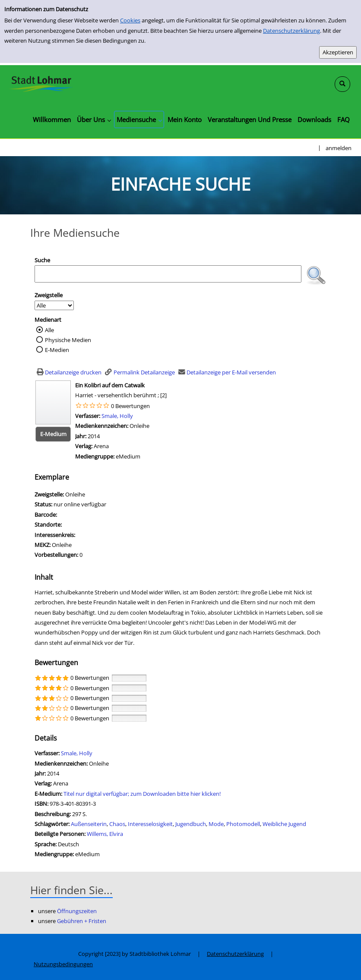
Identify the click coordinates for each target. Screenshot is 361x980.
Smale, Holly (117, 416)
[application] (94, 119)
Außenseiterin (89, 824)
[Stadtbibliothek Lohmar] (41, 83)
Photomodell (243, 824)
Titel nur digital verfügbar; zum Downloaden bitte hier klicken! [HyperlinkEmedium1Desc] (142, 794)
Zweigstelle (49, 295)
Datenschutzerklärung (291, 31)
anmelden (339, 148)
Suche (42, 260)
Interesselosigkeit (150, 824)
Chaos (117, 824)
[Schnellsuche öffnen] (342, 84)
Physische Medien (68, 340)
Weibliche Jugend (284, 824)
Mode (216, 824)
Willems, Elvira (105, 834)
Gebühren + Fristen (82, 921)
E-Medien (57, 350)
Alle (49, 330)
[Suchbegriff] (168, 274)
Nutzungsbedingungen (63, 964)
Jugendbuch (191, 824)
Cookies (130, 20)
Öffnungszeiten (77, 911)
